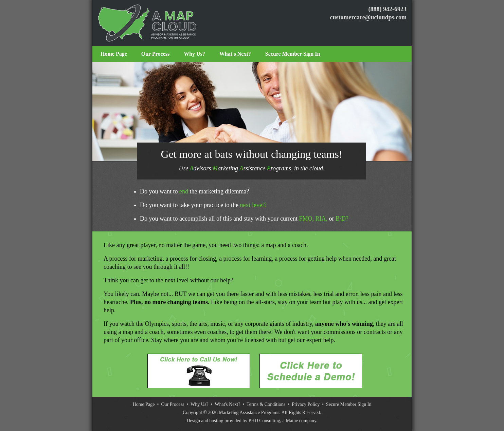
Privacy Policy (306, 404)
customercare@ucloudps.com (368, 17)
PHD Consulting (264, 421)
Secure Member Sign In (293, 54)
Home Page (114, 54)
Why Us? (194, 54)
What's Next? (235, 54)
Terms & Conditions (266, 404)
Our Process (155, 54)
